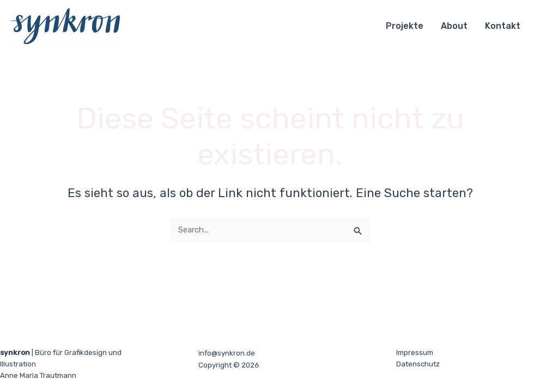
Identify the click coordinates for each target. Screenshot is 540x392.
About (454, 26)
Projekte (405, 26)
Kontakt (503, 26)
